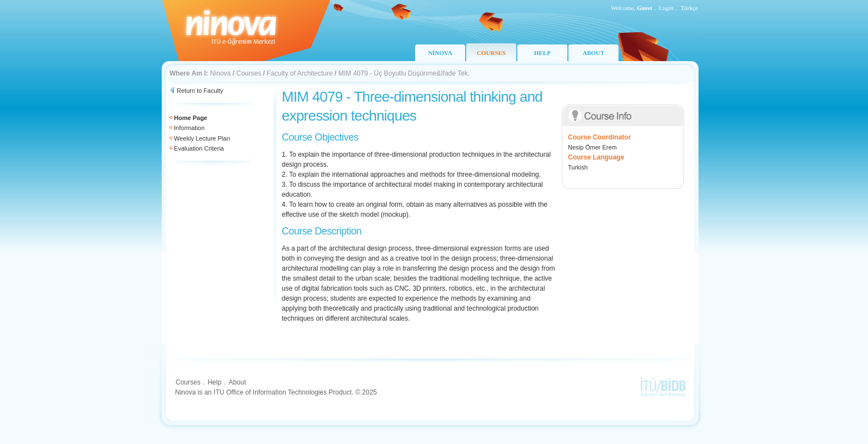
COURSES (491, 53)
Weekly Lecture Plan (202, 138)
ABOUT (593, 53)
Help (215, 382)
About (237, 382)
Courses (249, 73)
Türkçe (689, 8)
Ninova (220, 73)
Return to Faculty (200, 91)
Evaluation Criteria (199, 148)
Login (666, 8)
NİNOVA (440, 53)
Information (189, 128)
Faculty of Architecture (300, 73)
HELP (542, 53)
